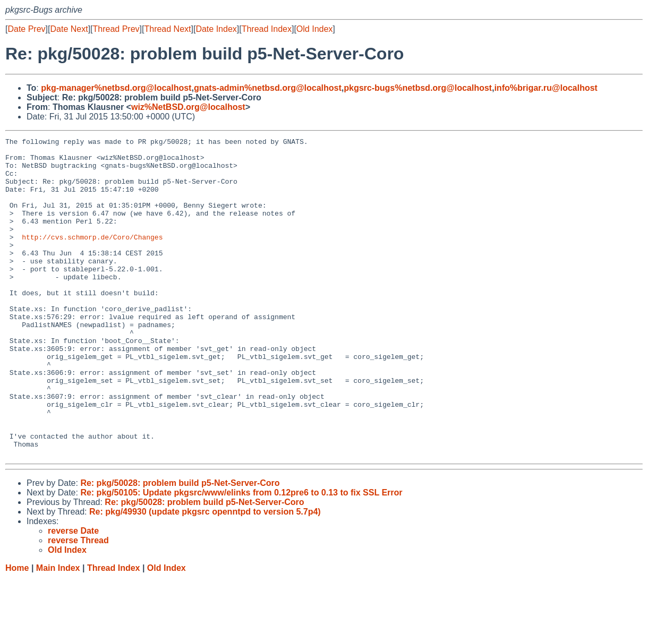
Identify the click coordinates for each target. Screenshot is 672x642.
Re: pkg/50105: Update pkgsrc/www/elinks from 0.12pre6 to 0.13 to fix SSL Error (241, 556)
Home (17, 632)
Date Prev (26, 29)
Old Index (314, 29)
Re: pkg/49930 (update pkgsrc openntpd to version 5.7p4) (205, 575)
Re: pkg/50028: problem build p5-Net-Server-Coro (180, 547)
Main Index (58, 632)
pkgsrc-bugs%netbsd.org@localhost (418, 88)
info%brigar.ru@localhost (546, 88)
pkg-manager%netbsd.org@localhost (116, 88)
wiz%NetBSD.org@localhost (188, 107)
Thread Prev (116, 29)
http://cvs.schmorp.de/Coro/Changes (92, 258)
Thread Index (267, 29)
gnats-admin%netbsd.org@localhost (268, 88)
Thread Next (167, 29)
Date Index (216, 29)
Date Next (69, 29)
